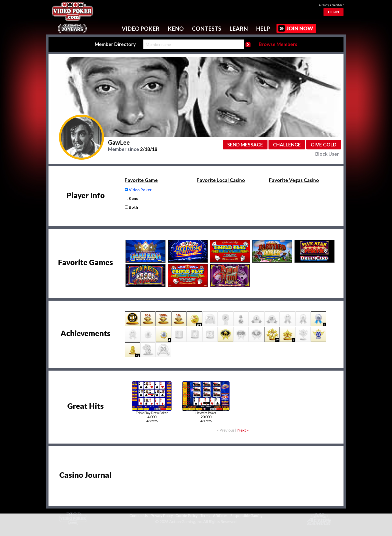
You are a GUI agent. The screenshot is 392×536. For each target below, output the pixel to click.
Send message (245, 145)
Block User (327, 154)
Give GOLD (324, 145)
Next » (243, 430)
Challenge (287, 145)
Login (333, 12)
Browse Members (278, 44)
